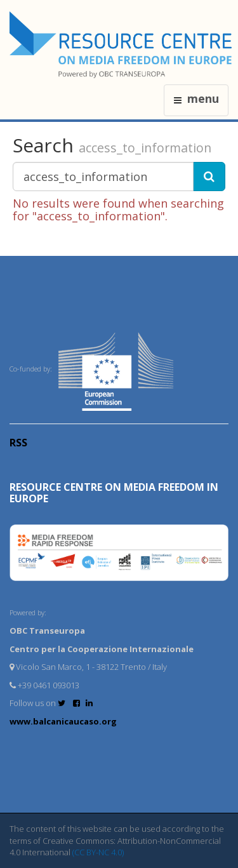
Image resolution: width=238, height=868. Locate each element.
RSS (18, 443)
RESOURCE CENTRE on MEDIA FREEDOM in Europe (114, 493)
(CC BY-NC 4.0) (98, 852)
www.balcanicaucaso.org (63, 721)
